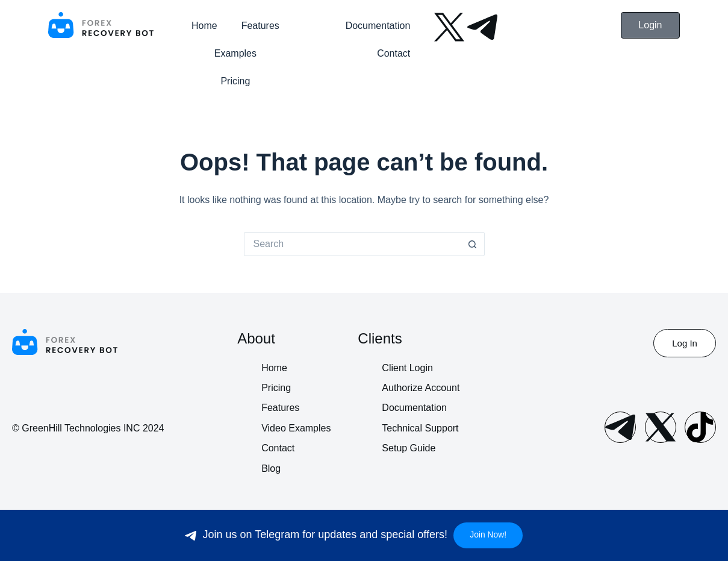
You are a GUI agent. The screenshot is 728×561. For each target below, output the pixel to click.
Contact (394, 53)
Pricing (235, 81)
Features (260, 26)
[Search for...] (352, 244)
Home (204, 26)
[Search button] (473, 244)
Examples (235, 53)
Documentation (378, 26)
